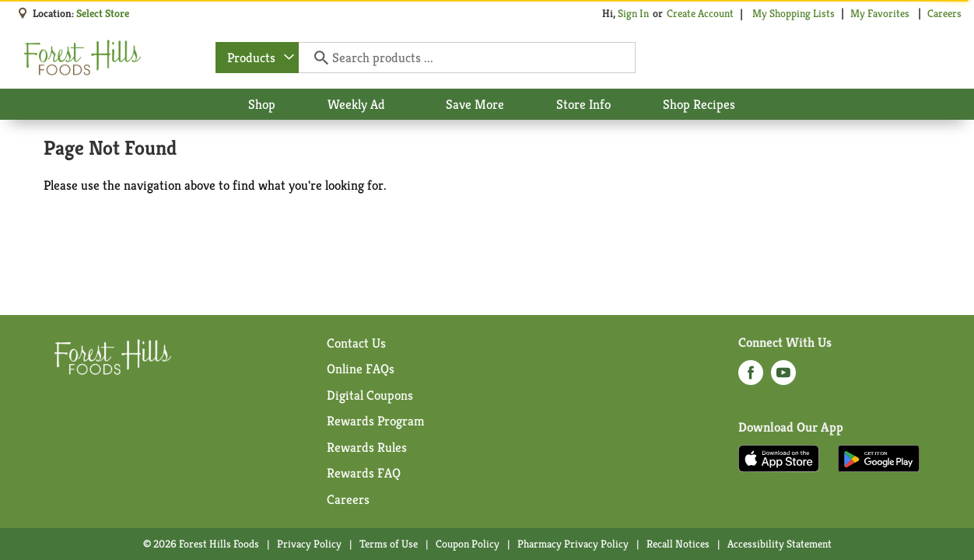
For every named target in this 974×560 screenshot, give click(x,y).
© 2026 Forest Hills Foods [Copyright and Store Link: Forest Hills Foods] (201, 544)
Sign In (633, 13)
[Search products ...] (466, 58)
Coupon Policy (468, 544)
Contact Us (356, 343)
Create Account (700, 13)
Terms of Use (389, 544)
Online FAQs (361, 369)
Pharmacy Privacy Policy (573, 544)
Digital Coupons (370, 395)
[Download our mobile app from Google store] (879, 457)
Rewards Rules (367, 447)
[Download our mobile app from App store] (779, 457)
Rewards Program (376, 421)
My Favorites (881, 13)
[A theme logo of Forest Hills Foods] (82, 58)
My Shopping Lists (794, 13)
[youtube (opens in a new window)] (783, 377)
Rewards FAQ (364, 473)
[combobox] (257, 58)
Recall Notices (678, 544)
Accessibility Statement (780, 544)
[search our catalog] (316, 58)
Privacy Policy (309, 544)
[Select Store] (104, 13)
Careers (944, 13)
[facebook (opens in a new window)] (751, 377)
